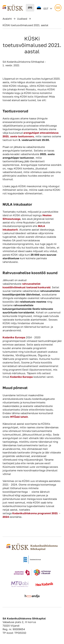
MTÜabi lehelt (19, 417)
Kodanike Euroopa (21, 377)
